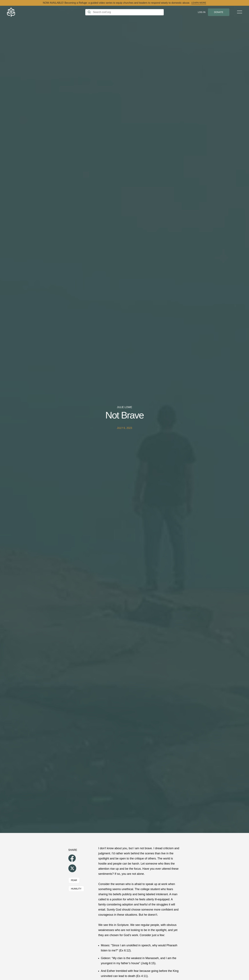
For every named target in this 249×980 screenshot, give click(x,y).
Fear (74, 880)
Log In (202, 12)
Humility (76, 889)
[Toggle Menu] (240, 12)
